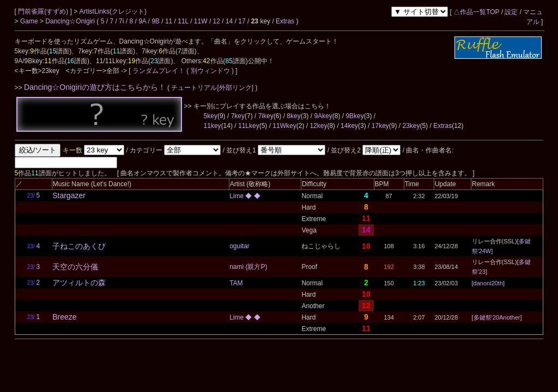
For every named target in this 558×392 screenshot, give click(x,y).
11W (201, 21)
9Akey (323, 116)
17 (242, 21)
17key (380, 126)
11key (213, 126)
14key (349, 126)
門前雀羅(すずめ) (44, 11)
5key (211, 116)
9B (156, 21)
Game (30, 21)
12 (217, 21)
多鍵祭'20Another (497, 317)
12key (318, 126)
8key (293, 116)
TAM (236, 283)
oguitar (239, 246)
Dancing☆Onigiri (71, 21)
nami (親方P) (248, 267)
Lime (237, 196)
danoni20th (488, 283)
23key (411, 126)
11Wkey (284, 126)
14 (229, 21)
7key (238, 116)
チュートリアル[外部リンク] (212, 88)
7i (121, 21)
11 (169, 21)
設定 (511, 12)
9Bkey (354, 116)
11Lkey (249, 126)
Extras (285, 21)
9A (142, 21)
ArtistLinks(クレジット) (113, 11)
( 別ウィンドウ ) (210, 71)
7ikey (266, 116)
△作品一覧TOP (476, 12)
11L (183, 21)
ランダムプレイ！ (159, 71)
